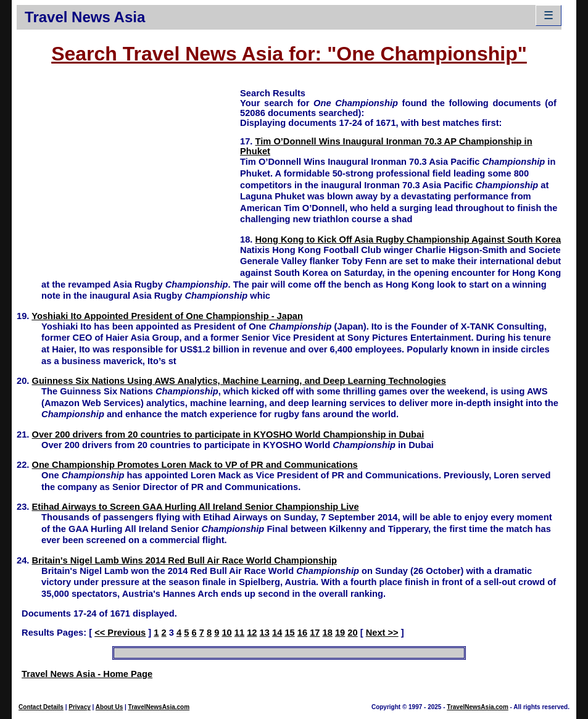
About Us (109, 707)
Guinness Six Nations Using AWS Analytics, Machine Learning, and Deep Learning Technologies (239, 381)
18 (328, 633)
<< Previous (120, 633)
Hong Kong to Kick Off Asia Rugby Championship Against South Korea (408, 239)
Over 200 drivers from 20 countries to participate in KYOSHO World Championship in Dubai (228, 434)
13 (265, 633)
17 (315, 633)
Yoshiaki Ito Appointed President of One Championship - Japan (167, 316)
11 (239, 633)
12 (252, 633)
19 (340, 633)
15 (289, 633)
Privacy (80, 707)
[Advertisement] (128, 173)
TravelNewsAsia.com (159, 707)
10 (226, 633)
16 (302, 633)
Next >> (382, 633)
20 (352, 633)
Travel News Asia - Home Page (87, 674)
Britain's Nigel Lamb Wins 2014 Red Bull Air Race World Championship (184, 560)
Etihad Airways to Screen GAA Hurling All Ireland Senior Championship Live (196, 507)
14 (277, 633)
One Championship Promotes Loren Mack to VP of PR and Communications (195, 465)
